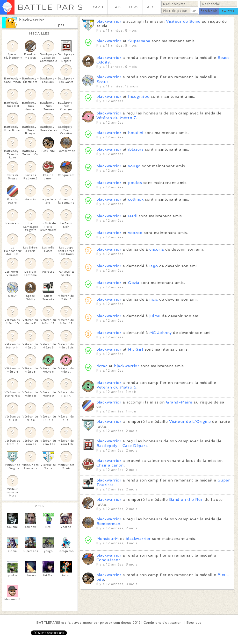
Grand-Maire (179, 402)
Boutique (194, 623)
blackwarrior (32, 20)
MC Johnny (161, 333)
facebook (209, 11)
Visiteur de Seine (183, 21)
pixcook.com (110, 623)
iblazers (136, 149)
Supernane (139, 41)
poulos (135, 183)
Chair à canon (110, 465)
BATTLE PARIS (50, 7)
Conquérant (108, 560)
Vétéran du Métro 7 (116, 118)
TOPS (134, 7)
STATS (116, 7)
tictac (102, 366)
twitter (228, 11)
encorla (157, 249)
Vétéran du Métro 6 (116, 387)
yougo (134, 166)
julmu (155, 316)
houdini (136, 133)
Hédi (133, 216)
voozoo (135, 233)
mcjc (154, 299)
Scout (102, 82)
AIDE (151, 7)
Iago (154, 266)
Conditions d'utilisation (163, 623)
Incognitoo (139, 96)
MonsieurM (108, 539)
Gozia (134, 283)
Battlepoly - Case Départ (122, 446)
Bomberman (108, 524)
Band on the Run (186, 499)
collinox (136, 199)
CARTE (99, 7)
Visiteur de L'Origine (190, 421)
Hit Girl (136, 349)
